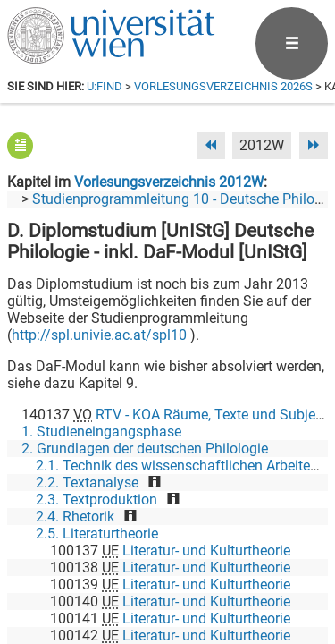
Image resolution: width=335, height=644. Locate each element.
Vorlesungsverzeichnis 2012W (169, 182)
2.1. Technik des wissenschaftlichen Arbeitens (180, 466)
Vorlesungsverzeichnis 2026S (223, 86)
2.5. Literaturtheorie (97, 534)
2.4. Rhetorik (75, 517)
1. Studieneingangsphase (101, 432)
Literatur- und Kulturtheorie (206, 551)
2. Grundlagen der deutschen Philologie (145, 449)
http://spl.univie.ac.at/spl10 (99, 335)
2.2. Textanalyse (87, 483)
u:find (105, 86)
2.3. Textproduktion (96, 500)
